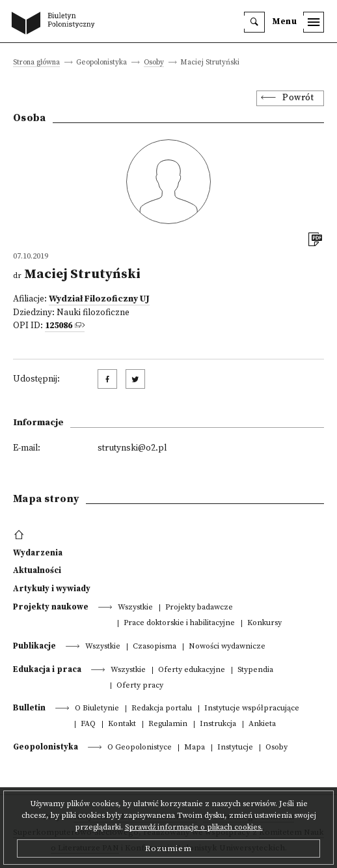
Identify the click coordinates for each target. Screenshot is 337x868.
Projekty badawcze (199, 608)
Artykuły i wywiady (52, 589)
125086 (59, 326)
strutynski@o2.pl (132, 448)
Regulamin (168, 724)
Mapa (195, 748)
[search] (254, 22)
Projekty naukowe (51, 607)
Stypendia (255, 670)
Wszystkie (135, 608)
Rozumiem (168, 848)
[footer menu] (20, 535)
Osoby (154, 63)
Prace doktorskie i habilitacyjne (179, 623)
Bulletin (29, 708)
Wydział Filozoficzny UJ (99, 299)
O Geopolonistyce (140, 748)
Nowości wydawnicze (227, 647)
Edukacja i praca (47, 669)
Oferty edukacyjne (192, 670)
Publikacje (34, 646)
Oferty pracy (140, 686)
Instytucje (235, 748)
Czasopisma (155, 647)
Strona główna (36, 63)
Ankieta (262, 724)
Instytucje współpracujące (252, 709)
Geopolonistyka (46, 747)
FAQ (88, 724)
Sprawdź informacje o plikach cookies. (194, 827)
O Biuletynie (97, 709)
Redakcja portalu (162, 709)
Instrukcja (218, 724)
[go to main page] (56, 24)
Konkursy (264, 623)
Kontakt (122, 724)
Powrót (298, 98)
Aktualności (37, 570)
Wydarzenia (38, 553)
